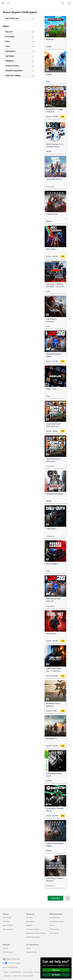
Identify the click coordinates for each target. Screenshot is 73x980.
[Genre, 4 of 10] (20, 46)
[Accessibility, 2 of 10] (20, 37)
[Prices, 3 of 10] (20, 42)
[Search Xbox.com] (9, 3)
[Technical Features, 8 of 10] (20, 66)
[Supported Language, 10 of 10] (20, 75)
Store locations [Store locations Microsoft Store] (54, 933)
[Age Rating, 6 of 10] (20, 56)
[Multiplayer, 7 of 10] (20, 61)
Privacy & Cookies (28, 972)
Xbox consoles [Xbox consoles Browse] (7, 918)
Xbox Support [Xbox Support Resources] (30, 921)
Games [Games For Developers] (28, 948)
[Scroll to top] (68, 898)
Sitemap (6, 972)
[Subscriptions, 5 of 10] (20, 51)
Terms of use (38, 972)
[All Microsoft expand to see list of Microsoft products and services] (3, 3)
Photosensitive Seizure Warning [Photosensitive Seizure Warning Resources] (36, 933)
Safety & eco (7, 976)
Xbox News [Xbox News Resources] (29, 918)
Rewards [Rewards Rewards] (5, 948)
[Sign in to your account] (69, 3)
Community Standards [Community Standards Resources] (33, 929)
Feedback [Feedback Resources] (29, 925)
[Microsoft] (36, 2)
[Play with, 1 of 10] (20, 32)
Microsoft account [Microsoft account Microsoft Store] (55, 918)
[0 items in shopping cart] (63, 3)
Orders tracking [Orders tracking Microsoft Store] (54, 929)
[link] (55, 33)
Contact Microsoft (15, 972)
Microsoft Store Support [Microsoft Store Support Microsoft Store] (57, 921)
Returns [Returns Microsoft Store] (52, 925)
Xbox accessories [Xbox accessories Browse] (8, 929)
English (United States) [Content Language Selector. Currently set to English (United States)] (13, 959)
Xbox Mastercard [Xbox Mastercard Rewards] (8, 952)
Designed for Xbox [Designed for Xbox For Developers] (32, 952)
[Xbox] (6, 9)
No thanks (56, 975)
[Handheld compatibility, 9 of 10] (20, 71)
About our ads (17, 976)
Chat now (56, 970)
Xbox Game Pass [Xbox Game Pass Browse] (8, 925)
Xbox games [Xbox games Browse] (6, 921)
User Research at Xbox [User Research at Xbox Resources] (33, 937)
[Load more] (55, 898)
